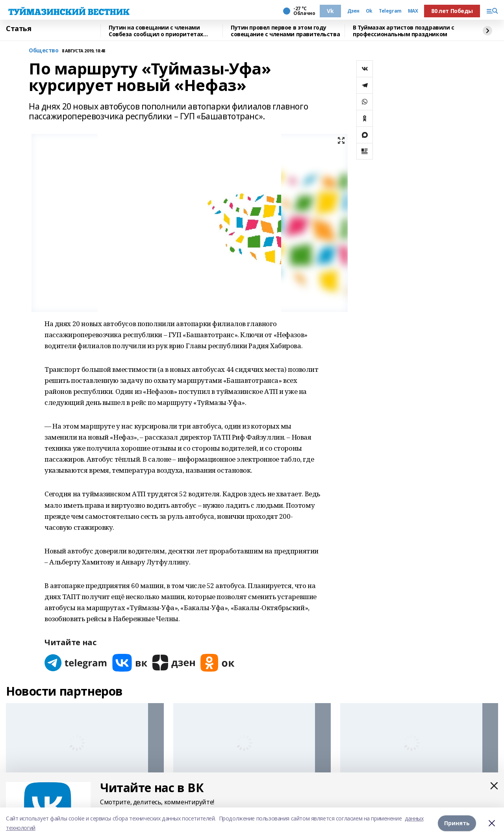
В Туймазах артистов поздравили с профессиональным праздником (404, 31)
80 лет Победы (452, 11)
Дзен (353, 11)
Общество (44, 51)
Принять (457, 823)
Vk (330, 11)
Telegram (390, 11)
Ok (369, 11)
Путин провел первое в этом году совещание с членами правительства (285, 31)
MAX (413, 11)
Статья (19, 29)
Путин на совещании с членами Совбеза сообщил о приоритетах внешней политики (156, 31)
